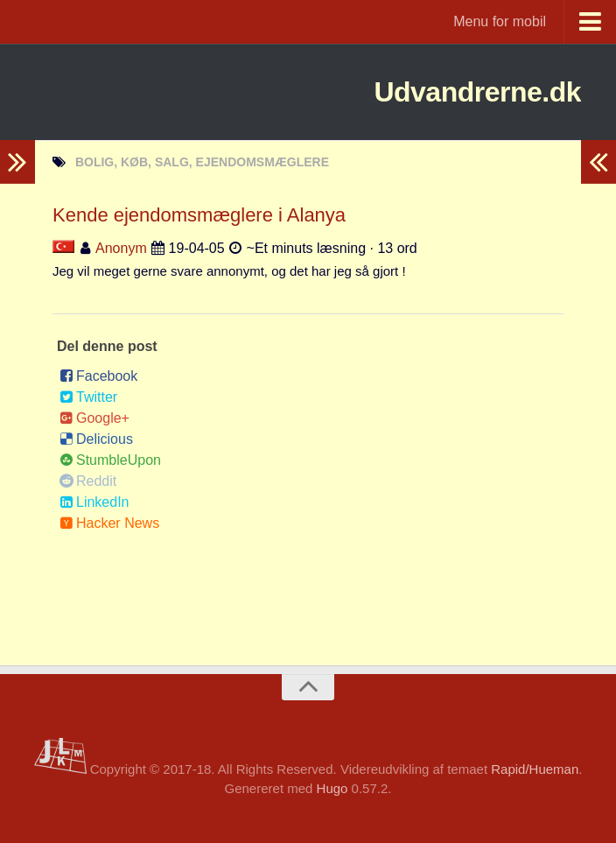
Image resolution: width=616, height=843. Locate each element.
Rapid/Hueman (535, 769)
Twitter (88, 397)
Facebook (98, 376)
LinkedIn (94, 502)
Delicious (96, 439)
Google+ (94, 418)
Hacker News (109, 523)
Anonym (121, 248)
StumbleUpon (110, 460)
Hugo (332, 788)
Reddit (88, 481)
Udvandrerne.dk (444, 91)
